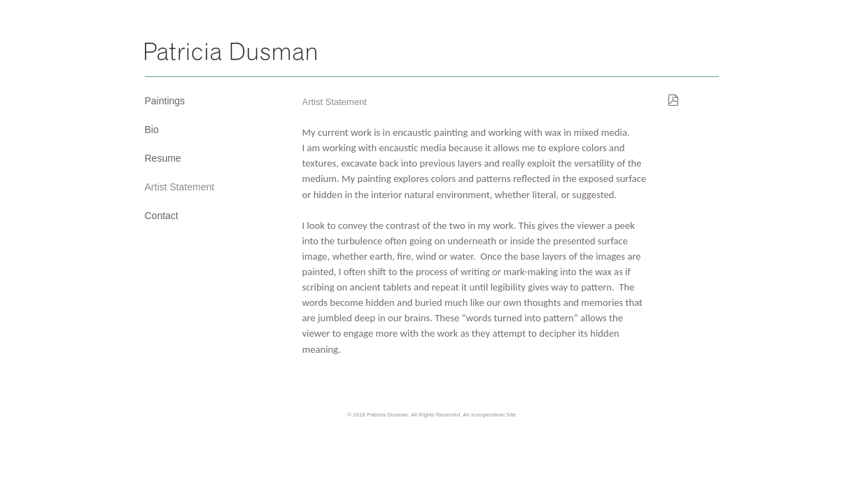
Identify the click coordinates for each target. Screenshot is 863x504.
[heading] (231, 54)
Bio (152, 129)
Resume (163, 158)
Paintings (165, 101)
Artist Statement (180, 187)
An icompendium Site (489, 415)
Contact (162, 216)
